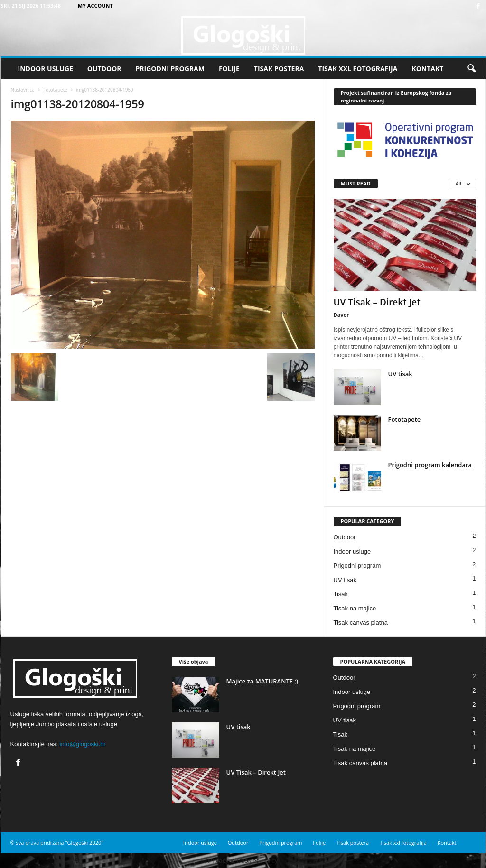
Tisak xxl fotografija (358, 69)
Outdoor (104, 69)
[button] (471, 69)
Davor (341, 315)
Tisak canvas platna (361, 623)
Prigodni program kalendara (430, 465)
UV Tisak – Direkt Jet (377, 302)
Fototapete (55, 90)
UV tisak (400, 374)
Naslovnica (23, 90)
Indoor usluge (46, 69)
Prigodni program (170, 69)
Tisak (341, 594)
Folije (229, 69)
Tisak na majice (355, 608)
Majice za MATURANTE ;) (262, 681)
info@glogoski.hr (83, 744)
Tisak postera (279, 69)
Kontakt (427, 69)
